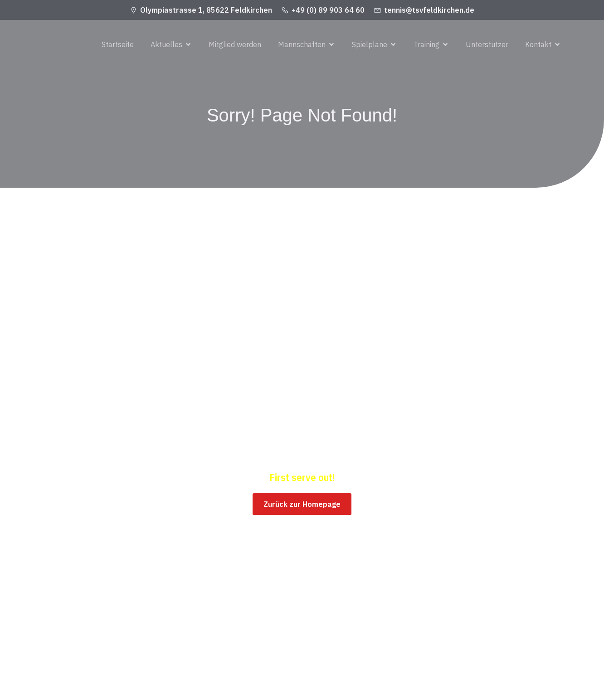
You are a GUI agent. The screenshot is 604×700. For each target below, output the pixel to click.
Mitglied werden (235, 45)
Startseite (118, 45)
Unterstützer (487, 45)
